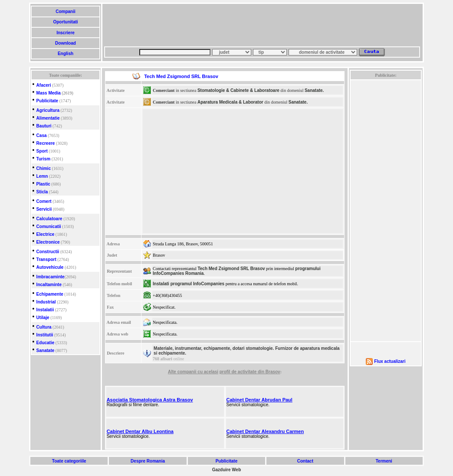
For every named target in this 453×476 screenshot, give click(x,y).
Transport (46, 259)
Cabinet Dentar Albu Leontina (140, 431)
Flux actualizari (390, 361)
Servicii (44, 209)
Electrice (46, 234)
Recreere (46, 143)
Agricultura (48, 110)
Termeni (384, 461)
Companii (65, 11)
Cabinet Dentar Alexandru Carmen (265, 431)
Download (65, 43)
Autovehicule (50, 267)
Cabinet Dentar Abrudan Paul (259, 400)
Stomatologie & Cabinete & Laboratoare (238, 90)
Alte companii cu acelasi (193, 372)
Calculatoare (49, 219)
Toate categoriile (69, 461)
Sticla (42, 192)
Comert (44, 201)
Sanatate (46, 350)
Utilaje (43, 318)
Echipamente (50, 294)
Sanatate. (314, 90)
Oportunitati (66, 22)
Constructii (48, 252)
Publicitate (48, 101)
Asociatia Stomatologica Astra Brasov (150, 400)
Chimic (44, 168)
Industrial (46, 302)
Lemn (42, 176)
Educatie (46, 343)
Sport (42, 151)
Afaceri (44, 85)
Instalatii (45, 310)
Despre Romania (148, 461)
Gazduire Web (227, 470)
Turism (44, 159)
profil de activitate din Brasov (250, 372)
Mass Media (49, 93)
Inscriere (65, 33)
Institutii (45, 335)
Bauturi (44, 126)
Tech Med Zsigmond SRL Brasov (231, 269)
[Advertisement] (262, 25)
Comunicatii (49, 227)
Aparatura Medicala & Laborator (230, 102)
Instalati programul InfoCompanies (189, 284)
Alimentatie (48, 118)
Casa (42, 135)
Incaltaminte (49, 285)
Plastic (43, 184)
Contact (305, 461)
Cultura (44, 327)
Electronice (48, 242)
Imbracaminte (51, 277)
